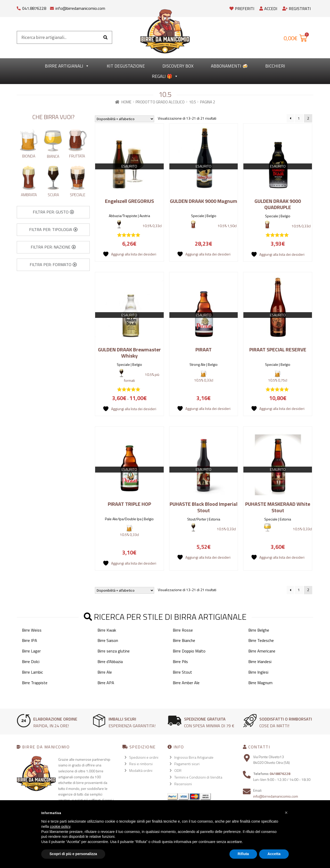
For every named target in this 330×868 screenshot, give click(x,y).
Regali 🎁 (165, 76)
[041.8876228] (19, 7)
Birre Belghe (259, 630)
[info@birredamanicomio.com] (52, 7)
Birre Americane (262, 651)
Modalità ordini (141, 770)
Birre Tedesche (261, 640)
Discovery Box (178, 66)
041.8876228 (34, 8)
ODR (178, 770)
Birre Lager (31, 651)
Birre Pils (180, 662)
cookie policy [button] (60, 826)
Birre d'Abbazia (110, 662)
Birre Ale (105, 672)
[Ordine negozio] (125, 119)
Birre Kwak (107, 630)
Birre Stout (182, 672)
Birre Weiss (32, 630)
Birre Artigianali (67, 66)
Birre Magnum (260, 683)
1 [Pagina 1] (299, 118)
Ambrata (29, 195)
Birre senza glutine (114, 651)
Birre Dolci (31, 662)
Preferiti (242, 9)
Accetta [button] (274, 854)
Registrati (296, 9)
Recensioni (183, 784)
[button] (53, 212)
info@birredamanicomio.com (80, 8)
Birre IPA (30, 640)
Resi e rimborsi (141, 764)
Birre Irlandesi (260, 662)
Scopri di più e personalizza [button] (73, 854)
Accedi (268, 9)
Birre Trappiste (35, 683)
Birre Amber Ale (186, 683)
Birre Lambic (32, 672)
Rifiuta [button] (243, 854)
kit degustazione (126, 66)
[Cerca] (105, 37)
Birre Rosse (183, 630)
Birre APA (106, 683)
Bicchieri (275, 66)
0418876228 (280, 774)
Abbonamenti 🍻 (229, 66)
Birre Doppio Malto (189, 651)
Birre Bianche (184, 640)
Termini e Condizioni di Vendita (198, 777)
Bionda (29, 156)
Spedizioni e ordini (144, 757)
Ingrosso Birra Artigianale (194, 757)
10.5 (192, 102)
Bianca (53, 156)
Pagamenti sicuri (187, 764)
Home (126, 102)
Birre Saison (108, 640)
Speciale (78, 195)
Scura (53, 195)
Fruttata (77, 156)
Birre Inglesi (258, 672)
